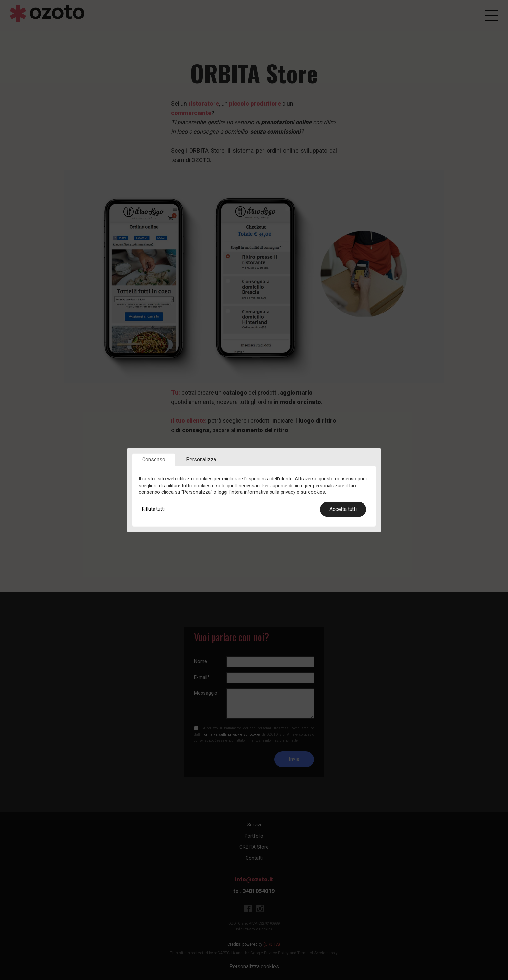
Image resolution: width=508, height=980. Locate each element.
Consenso (154, 460)
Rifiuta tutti (153, 509)
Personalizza (201, 460)
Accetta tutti (343, 509)
